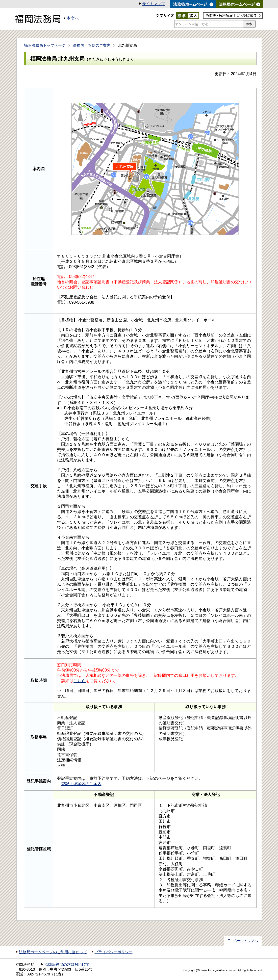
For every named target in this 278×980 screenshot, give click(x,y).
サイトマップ (154, 4)
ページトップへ (245, 941)
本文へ (73, 18)
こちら (80, 681)
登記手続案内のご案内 (81, 784)
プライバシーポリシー (114, 952)
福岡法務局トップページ (45, 45)
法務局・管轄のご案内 (92, 45)
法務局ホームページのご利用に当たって (53, 952)
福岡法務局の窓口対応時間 (67, 965)
